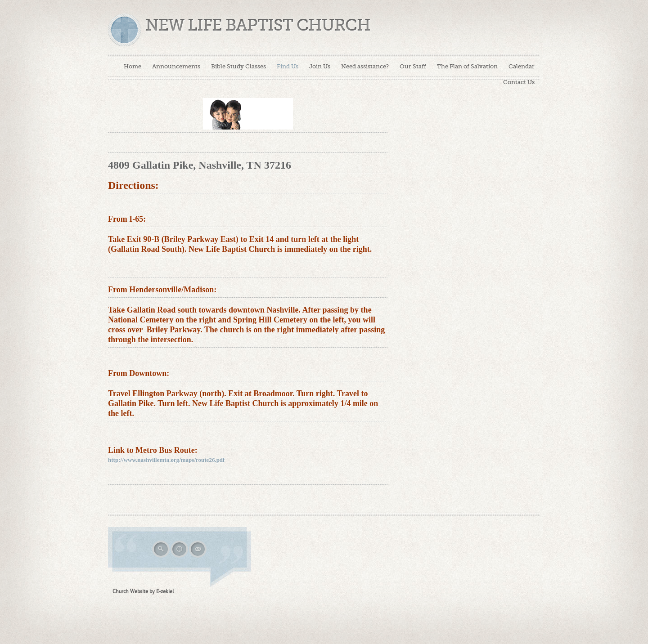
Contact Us (519, 82)
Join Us (320, 66)
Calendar (522, 66)
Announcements (176, 66)
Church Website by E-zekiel (143, 591)
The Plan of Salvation (467, 66)
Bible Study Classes (238, 66)
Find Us (288, 66)
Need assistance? (365, 66)
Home (133, 66)
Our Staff (413, 66)
